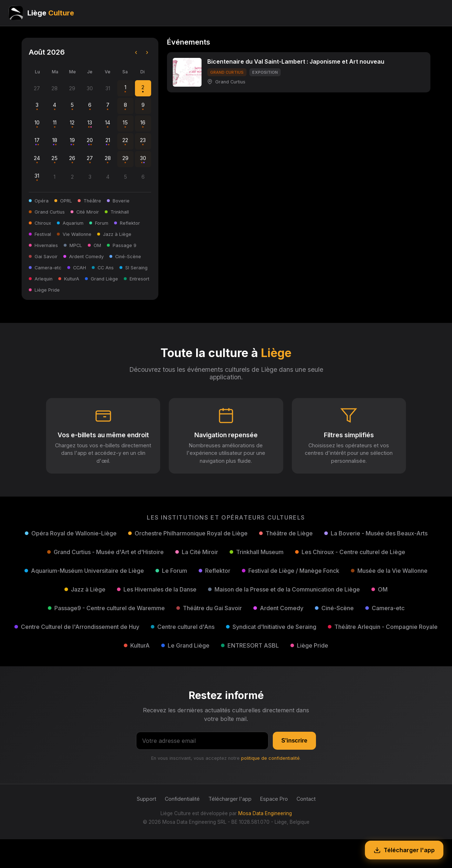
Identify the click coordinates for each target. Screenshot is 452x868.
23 (143, 141)
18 (55, 141)
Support (146, 799)
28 (108, 159)
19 (72, 141)
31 (37, 177)
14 (108, 124)
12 (72, 124)
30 (143, 159)
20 (90, 141)
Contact (306, 799)
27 (90, 159)
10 (37, 124)
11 (55, 124)
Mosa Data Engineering (265, 813)
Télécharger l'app (230, 799)
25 (55, 159)
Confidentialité (182, 799)
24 (37, 159)
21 (108, 141)
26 (72, 159)
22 (125, 141)
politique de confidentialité (270, 758)
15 (125, 124)
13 (90, 124)
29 (125, 159)
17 (37, 141)
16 (143, 124)
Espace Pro (274, 799)
